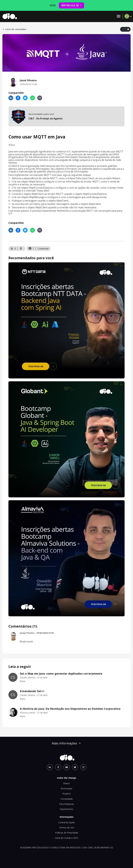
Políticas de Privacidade (67, 833)
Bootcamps (67, 788)
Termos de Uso (66, 828)
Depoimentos (66, 809)
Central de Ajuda (66, 822)
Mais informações (67, 743)
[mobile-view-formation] (66, 116)
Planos (67, 783)
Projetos (67, 794)
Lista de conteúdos (14, 29)
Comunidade (67, 799)
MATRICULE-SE (71, 5)
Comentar (43, 249)
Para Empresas (67, 804)
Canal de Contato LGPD (66, 838)
